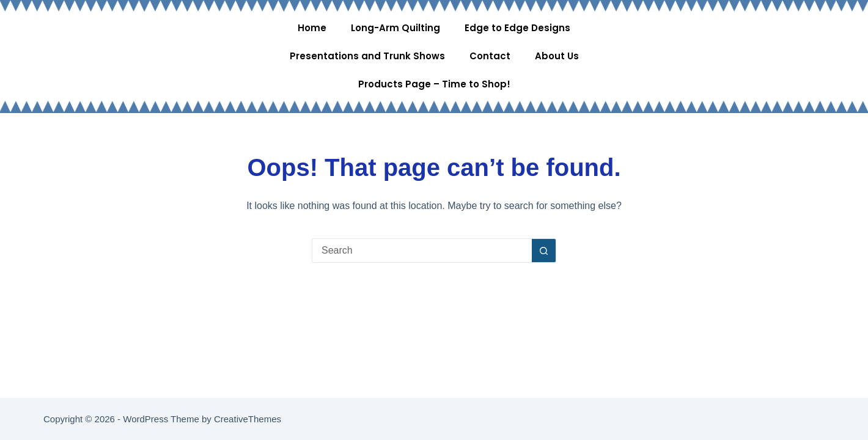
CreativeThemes (248, 419)
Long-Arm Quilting (395, 28)
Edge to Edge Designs (517, 28)
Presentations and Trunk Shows (367, 56)
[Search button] (544, 251)
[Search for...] (422, 251)
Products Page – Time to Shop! (434, 84)
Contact (490, 56)
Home (312, 28)
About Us (557, 56)
